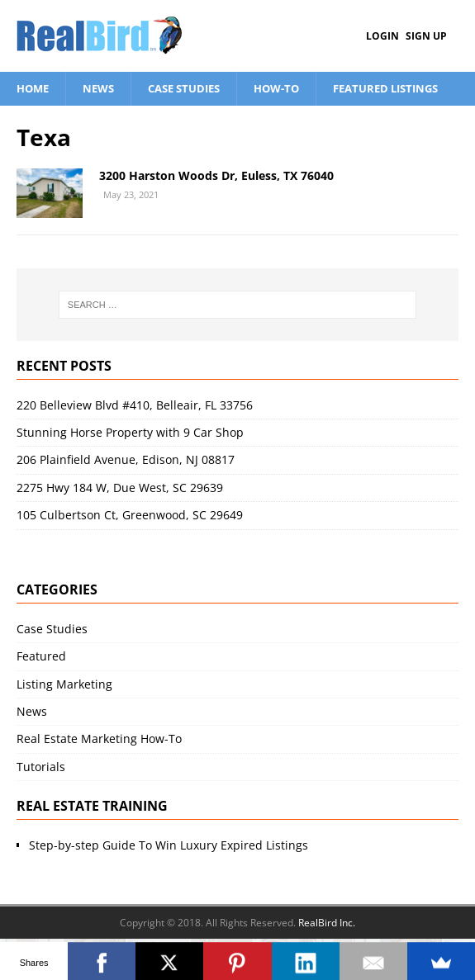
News (98, 88)
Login (382, 36)
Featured (41, 656)
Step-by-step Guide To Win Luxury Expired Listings (169, 845)
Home (33, 88)
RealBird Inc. (327, 923)
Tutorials (41, 767)
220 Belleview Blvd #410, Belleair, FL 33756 (135, 405)
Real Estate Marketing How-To (99, 739)
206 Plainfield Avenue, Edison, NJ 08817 (126, 459)
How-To (276, 88)
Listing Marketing (64, 684)
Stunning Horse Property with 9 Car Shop (130, 432)
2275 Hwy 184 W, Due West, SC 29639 (120, 488)
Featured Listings (385, 88)
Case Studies (184, 88)
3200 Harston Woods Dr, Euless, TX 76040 (216, 175)
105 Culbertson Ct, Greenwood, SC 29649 (130, 515)
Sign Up (426, 36)
